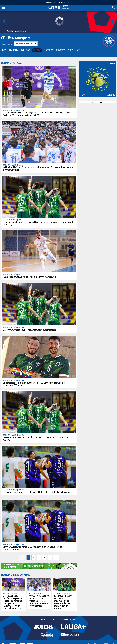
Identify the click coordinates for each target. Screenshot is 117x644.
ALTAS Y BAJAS (74, 50)
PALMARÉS (61, 50)
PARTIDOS (26, 50)
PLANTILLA (14, 50)
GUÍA (70, 2)
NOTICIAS (37, 50)
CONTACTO (61, 2)
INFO (4, 50)
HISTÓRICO (49, 50)
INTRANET (49, 2)
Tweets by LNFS (98, 102)
